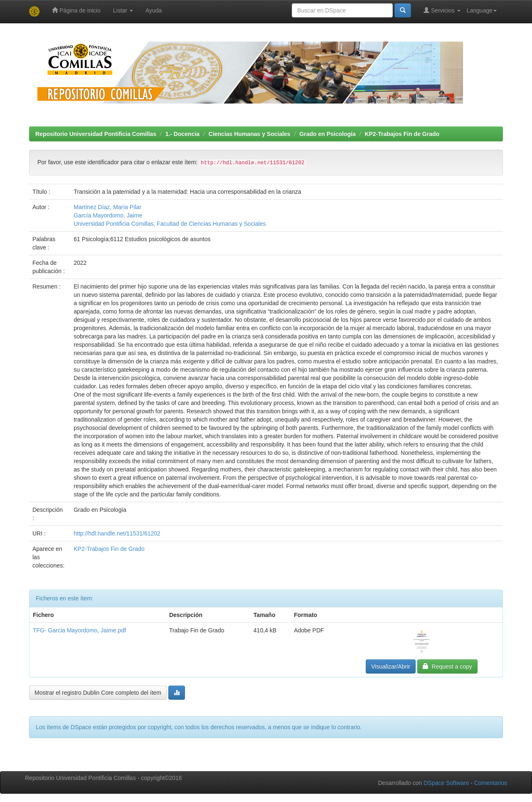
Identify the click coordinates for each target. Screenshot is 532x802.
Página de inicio (76, 10)
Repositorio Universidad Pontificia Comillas (96, 134)
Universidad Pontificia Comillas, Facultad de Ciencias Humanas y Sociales (170, 224)
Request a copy (447, 666)
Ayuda (154, 10)
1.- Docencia (182, 134)
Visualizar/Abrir (391, 666)
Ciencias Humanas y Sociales (250, 134)
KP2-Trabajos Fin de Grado (402, 134)
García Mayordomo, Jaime (108, 215)
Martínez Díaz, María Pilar (107, 207)
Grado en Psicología (327, 134)
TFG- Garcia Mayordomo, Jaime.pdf (79, 630)
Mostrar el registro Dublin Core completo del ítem (98, 693)
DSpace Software (446, 783)
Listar (123, 10)
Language (482, 10)
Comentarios (491, 783)
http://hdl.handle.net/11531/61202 (117, 533)
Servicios (442, 10)
